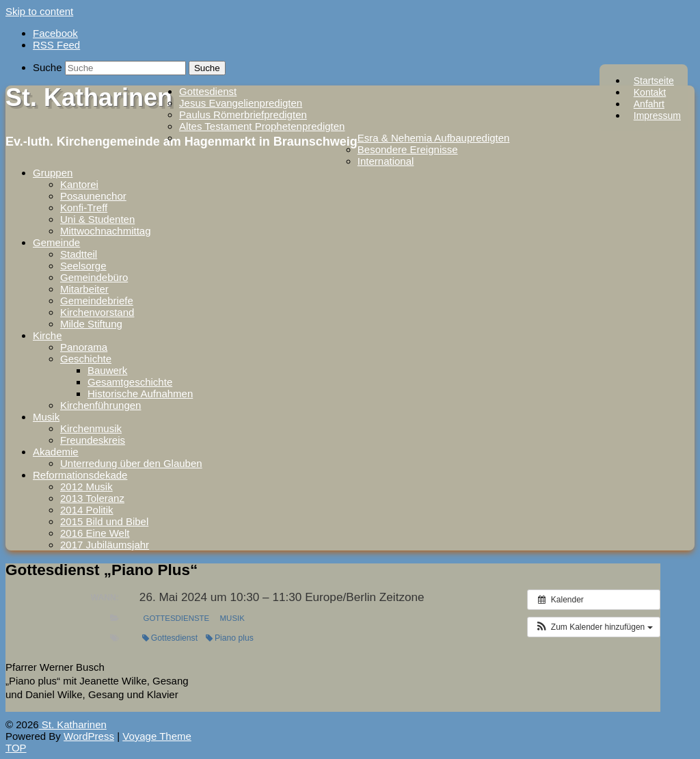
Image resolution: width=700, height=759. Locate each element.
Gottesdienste (177, 618)
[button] (593, 627)
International (386, 161)
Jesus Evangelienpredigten (241, 103)
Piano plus (230, 638)
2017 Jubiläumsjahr (105, 545)
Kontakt (650, 92)
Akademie (56, 452)
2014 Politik (87, 510)
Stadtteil (79, 254)
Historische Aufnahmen (140, 394)
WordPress (89, 736)
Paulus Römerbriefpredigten (243, 115)
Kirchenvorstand (97, 312)
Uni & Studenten (97, 219)
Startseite (654, 81)
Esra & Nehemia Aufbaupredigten (434, 138)
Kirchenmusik (91, 428)
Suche (48, 67)
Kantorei (79, 184)
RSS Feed (56, 45)
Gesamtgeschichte (130, 382)
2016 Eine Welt (95, 533)
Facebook (55, 33)
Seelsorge (83, 266)
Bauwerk (107, 370)
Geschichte (86, 359)
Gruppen (53, 173)
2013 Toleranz (92, 498)
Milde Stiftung (91, 324)
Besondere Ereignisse (408, 149)
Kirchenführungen (100, 405)
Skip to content (39, 11)
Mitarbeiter (84, 289)
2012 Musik (86, 487)
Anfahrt (649, 104)
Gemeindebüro (94, 277)
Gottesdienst (208, 91)
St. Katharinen (89, 97)
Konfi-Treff (84, 208)
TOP (16, 748)
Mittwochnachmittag (106, 231)
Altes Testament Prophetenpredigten (262, 126)
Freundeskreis (93, 440)
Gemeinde (56, 242)
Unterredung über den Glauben (131, 463)
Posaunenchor (93, 196)
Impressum (657, 116)
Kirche (48, 335)
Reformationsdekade (80, 475)
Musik (46, 417)
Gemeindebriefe (97, 301)
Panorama (84, 347)
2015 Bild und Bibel (104, 521)
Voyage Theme (157, 736)
